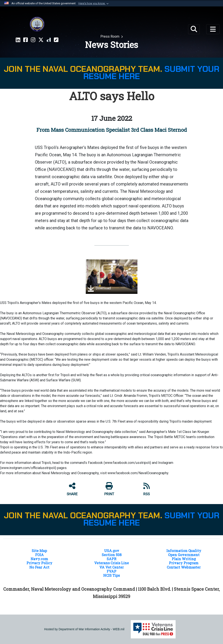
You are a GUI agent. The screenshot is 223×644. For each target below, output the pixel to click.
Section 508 (112, 555)
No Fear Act (39, 567)
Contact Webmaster (184, 567)
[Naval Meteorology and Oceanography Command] (37, 24)
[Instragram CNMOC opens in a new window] (33, 40)
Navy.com (39, 559)
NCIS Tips (111, 575)
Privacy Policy (39, 563)
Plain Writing (184, 559)
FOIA (39, 555)
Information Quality (184, 551)
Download (99, 288)
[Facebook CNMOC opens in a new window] (26, 40)
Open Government (184, 555)
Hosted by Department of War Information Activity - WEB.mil (84, 629)
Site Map (39, 551)
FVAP (111, 571)
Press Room (110, 36)
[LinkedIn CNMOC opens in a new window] (18, 40)
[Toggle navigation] (213, 29)
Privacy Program (184, 563)
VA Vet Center (111, 567)
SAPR (111, 559)
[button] (94, 3)
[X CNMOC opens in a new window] (41, 40)
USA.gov (112, 551)
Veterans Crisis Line (111, 563)
